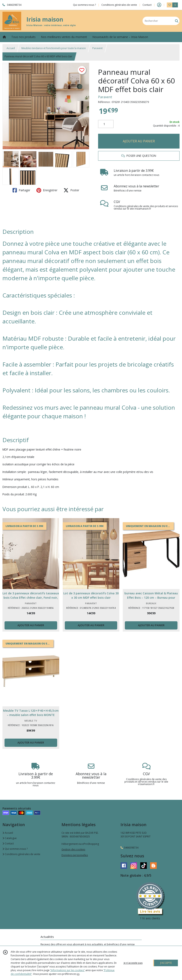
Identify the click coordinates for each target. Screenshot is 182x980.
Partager (21, 190)
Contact (147, 5)
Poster (71, 190)
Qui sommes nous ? (15, 849)
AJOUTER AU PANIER (139, 141)
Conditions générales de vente (21, 854)
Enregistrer (47, 190)
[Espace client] (159, 5)
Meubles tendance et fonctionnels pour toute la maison (54, 48)
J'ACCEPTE (166, 963)
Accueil (11, 48)
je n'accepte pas (133, 963)
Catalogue (10, 838)
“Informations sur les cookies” (67, 970)
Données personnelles (75, 855)
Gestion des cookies (73, 849)
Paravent (97, 48)
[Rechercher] (177, 21)
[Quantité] (106, 124)
